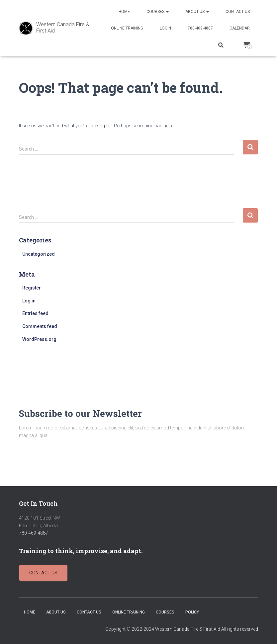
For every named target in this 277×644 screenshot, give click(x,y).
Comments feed (40, 326)
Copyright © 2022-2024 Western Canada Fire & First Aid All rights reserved (182, 629)
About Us (197, 12)
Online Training (127, 28)
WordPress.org (39, 339)
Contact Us (238, 12)
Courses (158, 12)
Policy (192, 612)
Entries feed (35, 313)
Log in (29, 301)
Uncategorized (39, 254)
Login (165, 28)
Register (32, 288)
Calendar (240, 28)
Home (124, 12)
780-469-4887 (200, 28)
